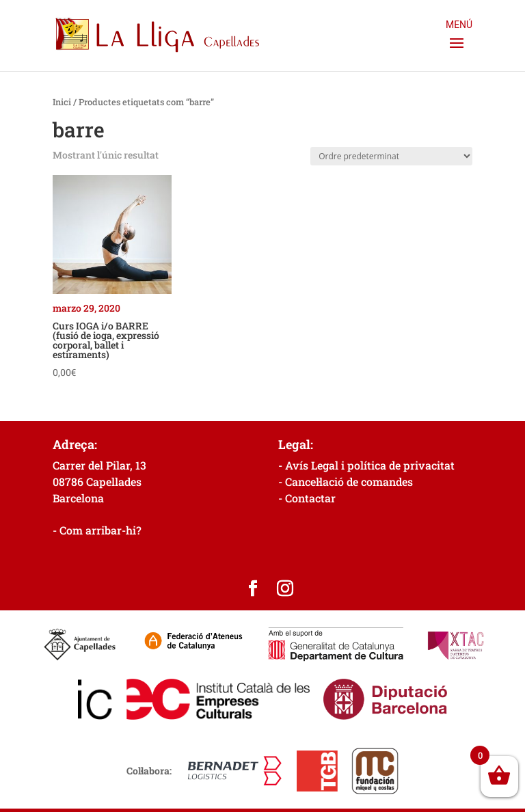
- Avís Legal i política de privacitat (366, 465)
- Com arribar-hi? (97, 530)
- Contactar (307, 498)
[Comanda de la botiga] (391, 156)
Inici (62, 102)
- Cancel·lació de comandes (346, 482)
